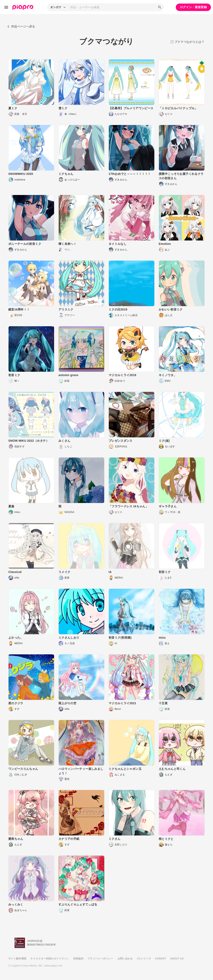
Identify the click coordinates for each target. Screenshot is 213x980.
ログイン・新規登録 (193, 7)
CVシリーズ (144, 959)
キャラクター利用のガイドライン (50, 959)
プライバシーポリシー (100, 959)
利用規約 (78, 959)
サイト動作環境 (17, 959)
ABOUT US (177, 959)
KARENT (161, 959)
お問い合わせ (125, 959)
